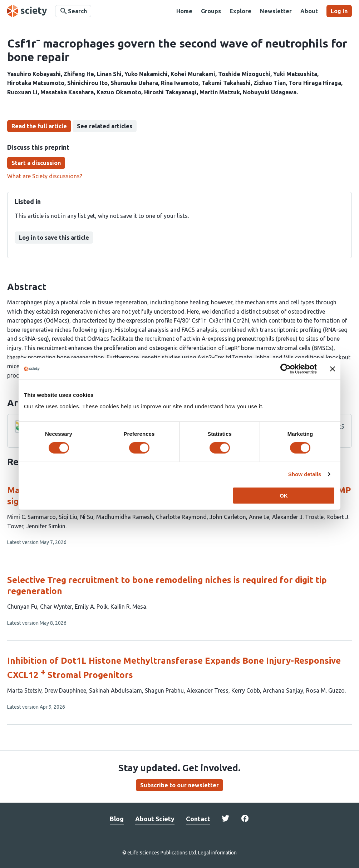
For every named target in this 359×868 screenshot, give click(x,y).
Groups (211, 11)
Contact (198, 819)
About (309, 11)
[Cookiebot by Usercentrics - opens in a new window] (286, 369)
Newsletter (276, 11)
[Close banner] (333, 369)
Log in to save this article (54, 238)
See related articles (105, 126)
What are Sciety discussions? (45, 176)
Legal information (217, 853)
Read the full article (39, 126)
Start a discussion (36, 163)
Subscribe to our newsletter (179, 785)
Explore (240, 11)
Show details (305, 474)
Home (184, 11)
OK (284, 495)
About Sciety (155, 819)
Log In (339, 11)
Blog (117, 819)
